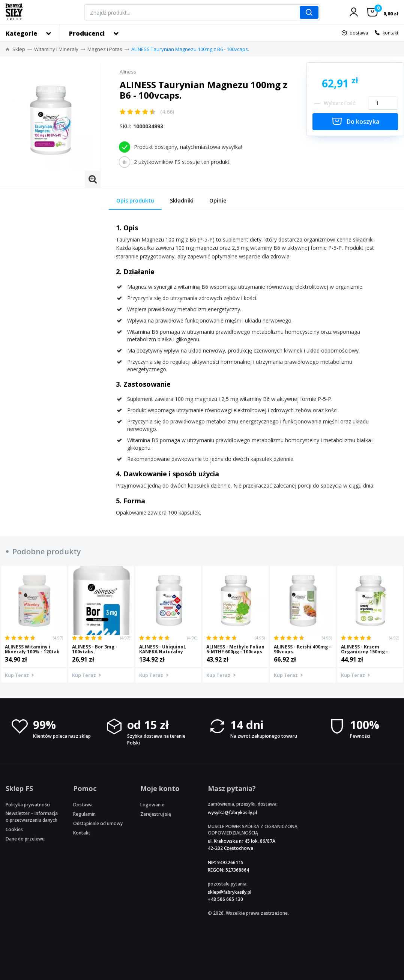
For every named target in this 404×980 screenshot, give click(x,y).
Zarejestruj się (156, 814)
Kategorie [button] (21, 33)
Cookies (14, 829)
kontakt (390, 33)
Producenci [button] (87, 33)
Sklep (19, 49)
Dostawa (83, 805)
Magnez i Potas (105, 49)
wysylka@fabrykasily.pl (232, 813)
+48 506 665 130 (225, 899)
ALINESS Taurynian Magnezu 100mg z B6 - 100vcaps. (190, 49)
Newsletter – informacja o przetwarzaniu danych (32, 816)
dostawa (359, 33)
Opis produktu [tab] (135, 200)
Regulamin (84, 814)
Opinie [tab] (218, 200)
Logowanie (152, 805)
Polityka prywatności (28, 805)
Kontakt (82, 833)
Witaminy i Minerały (56, 49)
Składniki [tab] (182, 200)
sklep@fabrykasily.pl (230, 892)
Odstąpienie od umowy (98, 823)
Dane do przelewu (25, 839)
